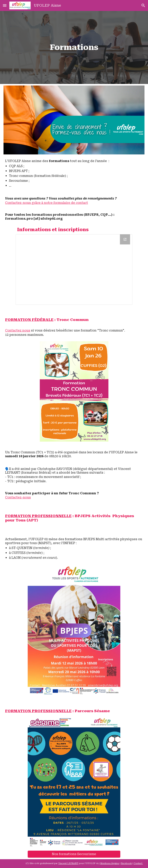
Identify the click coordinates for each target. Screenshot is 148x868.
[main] (74, 47)
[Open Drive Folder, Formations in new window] (125, 239)
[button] (5, 5)
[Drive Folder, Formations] (74, 270)
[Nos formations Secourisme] (74, 854)
